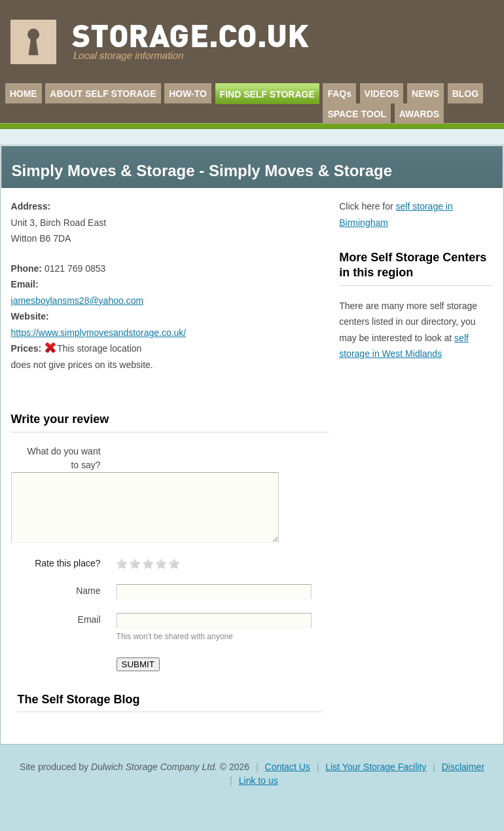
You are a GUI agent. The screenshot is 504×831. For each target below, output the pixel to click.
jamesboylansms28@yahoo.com (78, 301)
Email (89, 619)
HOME (24, 94)
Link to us (259, 781)
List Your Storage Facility (376, 767)
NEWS (425, 94)
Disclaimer (463, 767)
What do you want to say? (64, 458)
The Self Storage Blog (78, 699)
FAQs (339, 94)
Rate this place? (67, 563)
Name (88, 591)
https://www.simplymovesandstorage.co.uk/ (99, 333)
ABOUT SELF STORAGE (103, 94)
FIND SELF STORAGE (267, 94)
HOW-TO (188, 94)
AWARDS (419, 114)
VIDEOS (382, 94)
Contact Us (288, 767)
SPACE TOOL (357, 114)
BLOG (465, 94)
